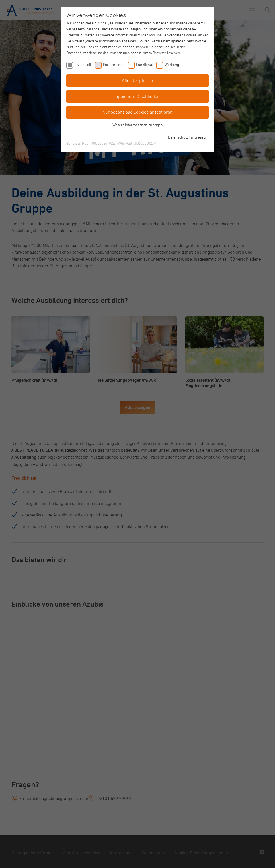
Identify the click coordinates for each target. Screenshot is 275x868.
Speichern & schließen (137, 96)
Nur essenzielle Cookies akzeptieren (137, 112)
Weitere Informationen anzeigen (138, 125)
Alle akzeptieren (137, 80)
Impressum (200, 137)
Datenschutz (178, 137)
